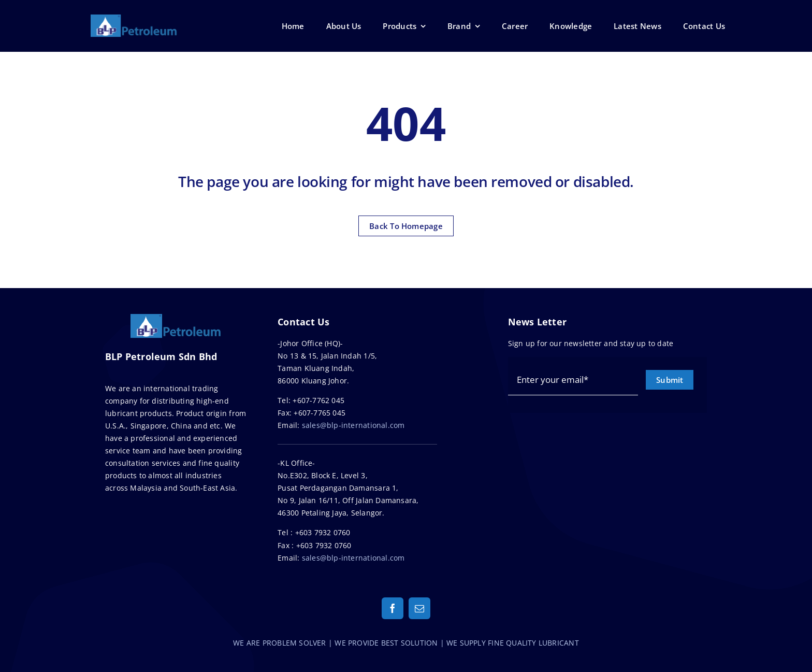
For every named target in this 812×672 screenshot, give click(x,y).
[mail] (419, 608)
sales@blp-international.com (353, 425)
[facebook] (393, 608)
